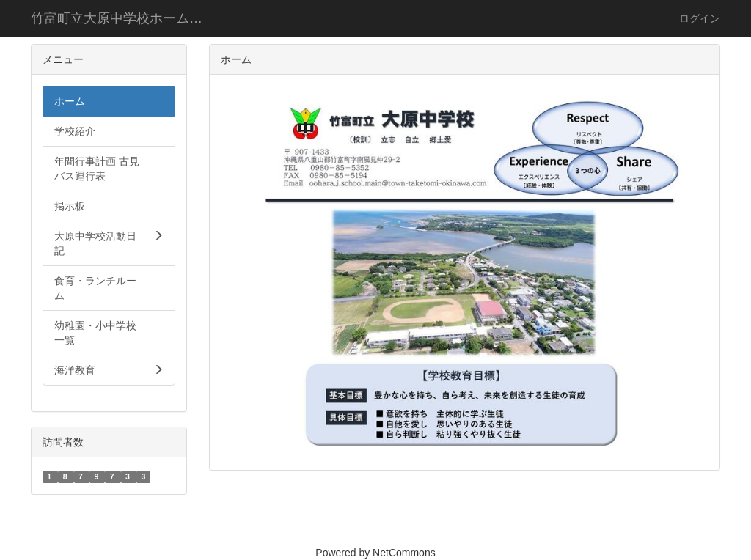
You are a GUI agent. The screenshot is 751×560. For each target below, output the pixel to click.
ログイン (700, 18)
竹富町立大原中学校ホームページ (128, 18)
